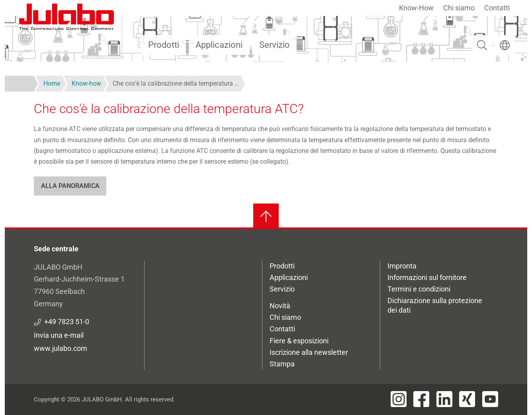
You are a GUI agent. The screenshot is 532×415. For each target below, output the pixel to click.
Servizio (275, 45)
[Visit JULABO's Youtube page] (490, 399)
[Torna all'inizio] (266, 216)
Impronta (402, 266)
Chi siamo (459, 8)
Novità (280, 306)
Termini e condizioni (419, 289)
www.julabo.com (61, 348)
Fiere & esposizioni (299, 341)
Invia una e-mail (59, 335)
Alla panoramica (70, 186)
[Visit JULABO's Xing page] (467, 399)
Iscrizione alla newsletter (309, 352)
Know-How (416, 8)
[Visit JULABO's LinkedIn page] (444, 399)
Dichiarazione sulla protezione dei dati (435, 305)
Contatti (497, 8)
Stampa (282, 364)
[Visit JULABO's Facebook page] (421, 399)
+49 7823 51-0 (67, 322)
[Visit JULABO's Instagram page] (399, 399)
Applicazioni (219, 45)
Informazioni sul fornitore (427, 277)
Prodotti (164, 45)
